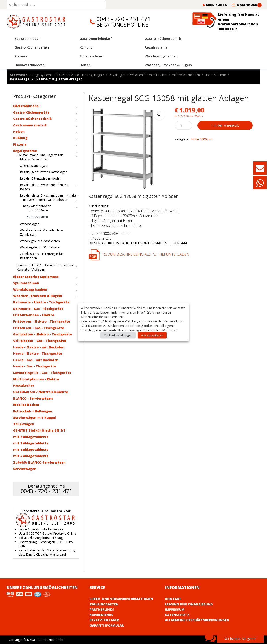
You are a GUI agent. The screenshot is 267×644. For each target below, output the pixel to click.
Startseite (19, 75)
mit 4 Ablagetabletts (31, 450)
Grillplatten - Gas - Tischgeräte (40, 341)
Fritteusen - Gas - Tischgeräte (39, 328)
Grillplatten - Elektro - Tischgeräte (43, 334)
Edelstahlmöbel (26, 106)
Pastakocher (24, 385)
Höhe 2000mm (215, 75)
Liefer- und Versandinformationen (121, 599)
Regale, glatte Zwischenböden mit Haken (138, 75)
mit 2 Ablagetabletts (31, 437)
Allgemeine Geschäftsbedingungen (197, 620)
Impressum (175, 609)
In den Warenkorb (227, 125)
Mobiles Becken (26, 405)
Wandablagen (30, 224)
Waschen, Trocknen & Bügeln (38, 296)
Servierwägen (25, 469)
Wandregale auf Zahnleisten (40, 241)
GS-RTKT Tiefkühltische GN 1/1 (39, 430)
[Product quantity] (183, 125)
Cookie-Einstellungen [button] (118, 335)
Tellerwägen (24, 424)
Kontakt (173, 599)
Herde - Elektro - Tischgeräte (38, 353)
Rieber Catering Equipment (36, 277)
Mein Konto (215, 5)
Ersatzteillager (104, 620)
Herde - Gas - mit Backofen (36, 360)
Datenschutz (177, 615)
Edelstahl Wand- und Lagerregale (81, 75)
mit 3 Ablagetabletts (31, 443)
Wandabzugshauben (30, 289)
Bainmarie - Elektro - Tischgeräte (41, 302)
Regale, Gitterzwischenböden (41, 178)
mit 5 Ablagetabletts (31, 456)
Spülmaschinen (26, 283)
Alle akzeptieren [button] (152, 335)
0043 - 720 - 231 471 (124, 19)
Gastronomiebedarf (30, 125)
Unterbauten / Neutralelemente (41, 392)
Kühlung (20, 138)
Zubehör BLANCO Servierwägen (39, 462)
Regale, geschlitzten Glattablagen (44, 172)
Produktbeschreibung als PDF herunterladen (139, 254)
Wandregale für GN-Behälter (40, 247)
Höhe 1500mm (37, 210)
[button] (159, 114)
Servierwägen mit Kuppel (35, 418)
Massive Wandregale (35, 159)
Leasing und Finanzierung (189, 604)
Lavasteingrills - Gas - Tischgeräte (42, 373)
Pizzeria (20, 144)
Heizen (19, 132)
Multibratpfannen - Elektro (36, 379)
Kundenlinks (101, 615)
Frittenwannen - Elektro (34, 315)
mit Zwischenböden (186, 75)
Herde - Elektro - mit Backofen (39, 347)
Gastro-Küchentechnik (32, 119)
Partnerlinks (102, 609)
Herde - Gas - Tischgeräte (35, 366)
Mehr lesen (170, 330)
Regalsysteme (42, 75)
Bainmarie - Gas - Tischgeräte (38, 309)
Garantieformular (107, 625)
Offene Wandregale (34, 166)
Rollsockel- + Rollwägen (33, 411)
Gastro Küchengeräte (31, 112)
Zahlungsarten (104, 604)
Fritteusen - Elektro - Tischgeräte (42, 321)
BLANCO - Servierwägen (33, 398)
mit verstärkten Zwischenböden (46, 200)
